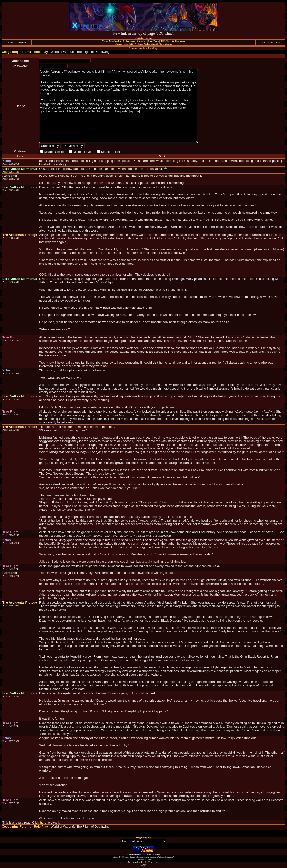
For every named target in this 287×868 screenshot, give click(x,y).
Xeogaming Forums (16, 52)
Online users (179, 41)
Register (140, 38)
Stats (140, 44)
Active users (129, 41)
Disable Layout (83, 152)
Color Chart (150, 44)
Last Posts (153, 41)
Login (149, 38)
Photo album (165, 44)
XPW (133, 44)
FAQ (126, 44)
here (43, 822)
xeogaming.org (143, 838)
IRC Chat (165, 41)
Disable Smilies (55, 152)
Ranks (119, 44)
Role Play (41, 52)
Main (105, 41)
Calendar (142, 41)
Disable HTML (111, 152)
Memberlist (115, 41)
